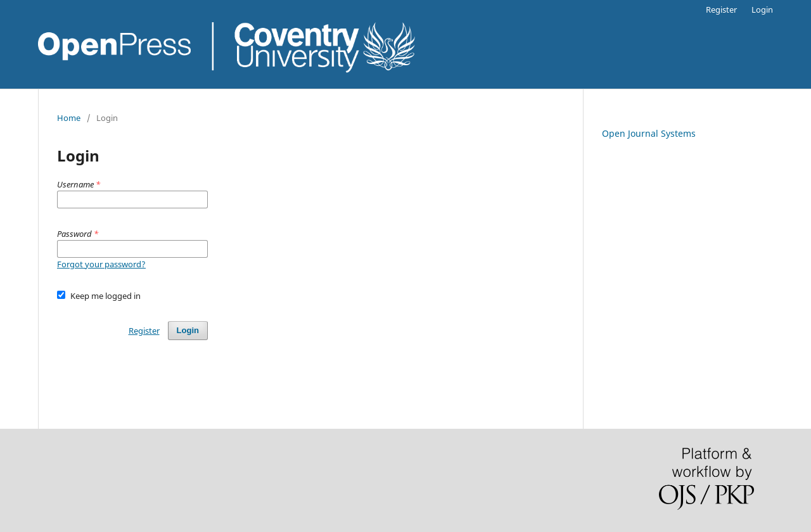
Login (762, 9)
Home (69, 118)
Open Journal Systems (649, 133)
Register (721, 9)
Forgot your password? (101, 264)
